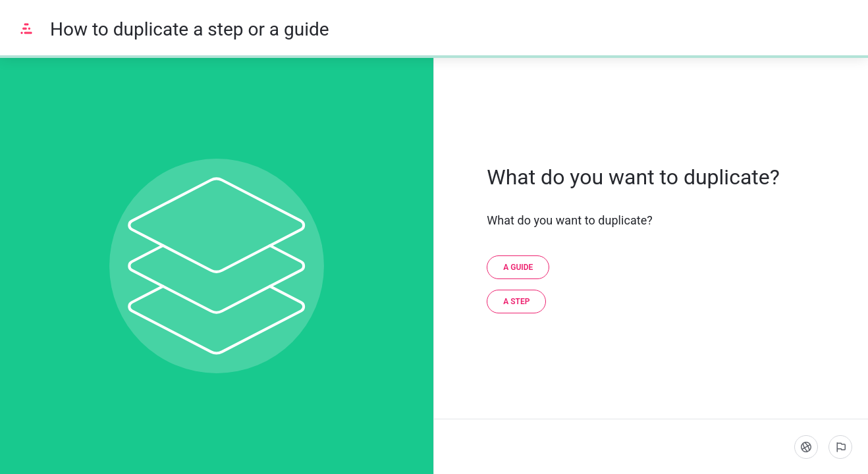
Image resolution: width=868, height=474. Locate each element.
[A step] (516, 302)
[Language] (806, 447)
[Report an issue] (840, 447)
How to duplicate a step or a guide (190, 29)
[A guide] (518, 267)
